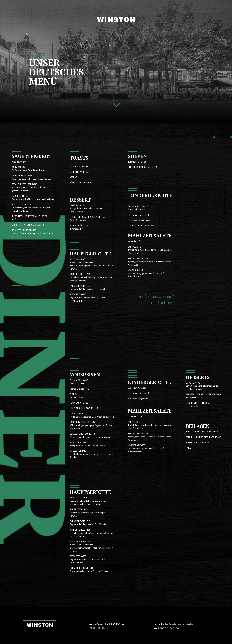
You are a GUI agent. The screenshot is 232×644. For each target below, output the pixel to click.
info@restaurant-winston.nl (180, 624)
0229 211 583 (101, 628)
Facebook (174, 628)
